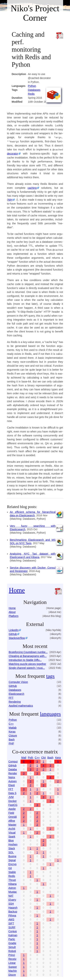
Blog (11, 840)
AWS (11, 919)
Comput (13, 761)
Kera (58, 757)
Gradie (12, 942)
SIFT (11, 923)
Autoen (13, 781)
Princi (12, 954)
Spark (12, 836)
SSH (11, 903)
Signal (12, 859)
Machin (13, 970)
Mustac (13, 891)
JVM (11, 796)
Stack (12, 848)
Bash (12, 739)
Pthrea (12, 915)
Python (32, 86)
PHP (11, 743)
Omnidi (13, 816)
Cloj (43, 757)
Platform (14, 615)
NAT (11, 895)
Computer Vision (18, 681)
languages (50, 713)
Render (13, 773)
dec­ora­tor (13, 153)
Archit (12, 828)
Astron (12, 887)
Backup (13, 911)
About (12, 611)
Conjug (13, 931)
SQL (11, 852)
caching (32, 187)
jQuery (12, 899)
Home (17, 590)
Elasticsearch (17, 693)
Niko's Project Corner (35, 13)
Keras (12, 731)
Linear (12, 962)
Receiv (12, 958)
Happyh (13, 907)
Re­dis (31, 94)
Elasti (12, 784)
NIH (10, 199)
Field (11, 812)
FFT (11, 697)
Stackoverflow (17, 637)
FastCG (13, 804)
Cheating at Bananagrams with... (28, 655)
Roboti (12, 950)
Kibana (13, 883)
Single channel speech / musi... (27, 667)
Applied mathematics (21, 705)
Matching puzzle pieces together (28, 663)
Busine (12, 856)
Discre (12, 974)
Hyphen (13, 844)
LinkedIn (14, 629)
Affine (12, 820)
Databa (13, 769)
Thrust (12, 879)
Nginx (12, 777)
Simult (12, 946)
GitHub (13, 633)
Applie (12, 808)
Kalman (13, 934)
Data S (12, 792)
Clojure (13, 735)
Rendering (15, 701)
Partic (12, 938)
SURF (12, 927)
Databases (34, 90)
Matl (24, 757)
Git (10, 867)
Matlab (13, 727)
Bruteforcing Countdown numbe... (28, 651)
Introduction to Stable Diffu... (25, 659)
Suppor (13, 966)
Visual (12, 832)
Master (12, 824)
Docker (13, 800)
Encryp (13, 863)
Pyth (30, 757)
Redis (12, 875)
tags (50, 675)
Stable (12, 871)
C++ (11, 723)
